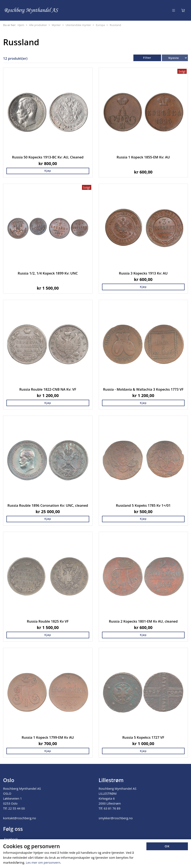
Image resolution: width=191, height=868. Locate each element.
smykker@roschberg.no (116, 818)
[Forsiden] (32, 10)
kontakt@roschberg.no (20, 818)
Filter (147, 58)
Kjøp (48, 171)
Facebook (11, 839)
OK (167, 846)
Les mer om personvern (43, 862)
